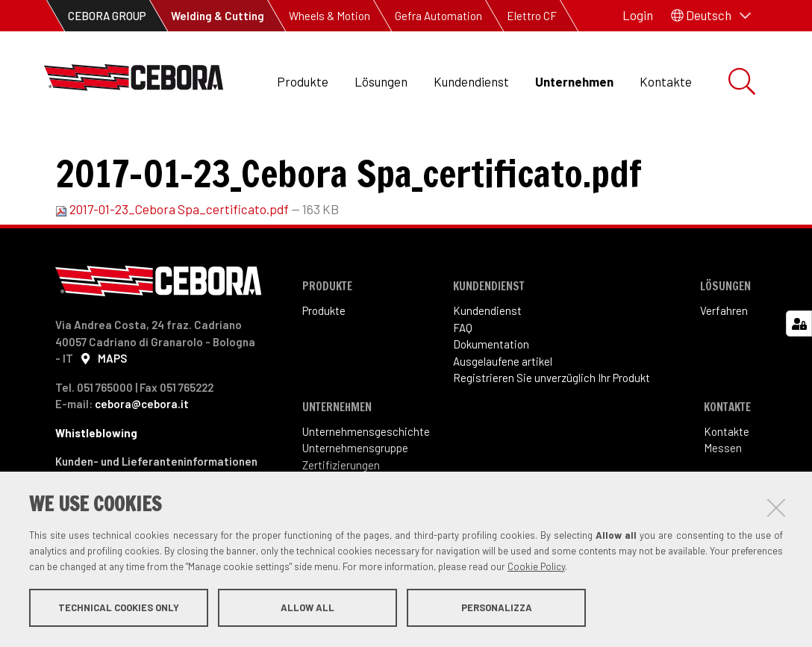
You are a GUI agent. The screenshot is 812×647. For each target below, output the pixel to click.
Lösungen (381, 81)
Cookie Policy (536, 567)
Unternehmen (574, 81)
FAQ (463, 378)
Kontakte (666, 81)
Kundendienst (471, 81)
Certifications (203, 150)
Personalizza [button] (497, 608)
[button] (711, 16)
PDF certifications (313, 150)
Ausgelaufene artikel (503, 411)
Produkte (303, 81)
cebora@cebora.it (142, 454)
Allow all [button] (307, 608)
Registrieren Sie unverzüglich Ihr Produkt (552, 428)
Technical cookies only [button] (119, 608)
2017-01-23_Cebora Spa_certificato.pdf (173, 259)
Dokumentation (491, 394)
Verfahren (724, 360)
